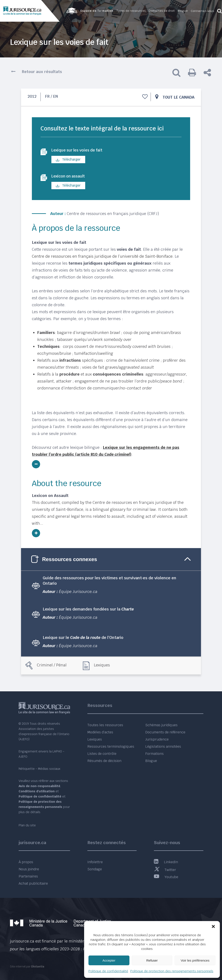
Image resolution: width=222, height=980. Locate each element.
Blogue (151, 761)
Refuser (152, 960)
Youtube (166, 877)
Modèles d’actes (100, 732)
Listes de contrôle (102, 754)
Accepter (109, 960)
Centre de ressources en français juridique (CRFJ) (113, 215)
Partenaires (28, 876)
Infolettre (95, 862)
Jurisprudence (157, 739)
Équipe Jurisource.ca (78, 593)
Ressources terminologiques (111, 746)
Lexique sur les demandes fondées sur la (88, 610)
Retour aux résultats (42, 72)
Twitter (165, 870)
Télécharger (68, 160)
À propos (26, 862)
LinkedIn (166, 862)
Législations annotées (163, 746)
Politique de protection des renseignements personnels (172, 971)
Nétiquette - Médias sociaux (39, 769)
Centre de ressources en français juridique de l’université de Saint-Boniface (102, 258)
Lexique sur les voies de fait (81, 151)
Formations (154, 754)
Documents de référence (165, 732)
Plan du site (27, 825)
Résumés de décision (104, 761)
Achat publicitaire (33, 883)
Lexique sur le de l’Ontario (83, 639)
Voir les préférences (195, 960)
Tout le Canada (179, 97)
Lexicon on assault (71, 177)
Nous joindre (29, 869)
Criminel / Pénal (52, 666)
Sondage (95, 869)
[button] (213, 926)
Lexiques (102, 666)
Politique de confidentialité (108, 971)
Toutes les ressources (105, 725)
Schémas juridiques (161, 725)
